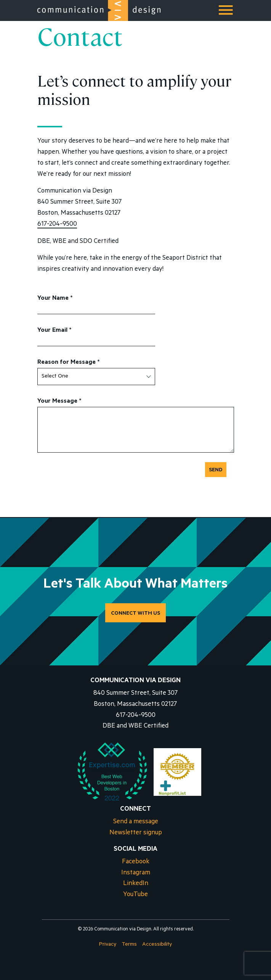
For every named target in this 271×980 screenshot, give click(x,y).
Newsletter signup (136, 833)
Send (216, 471)
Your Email (55, 331)
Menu (226, 13)
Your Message (59, 402)
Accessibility (157, 945)
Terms (129, 945)
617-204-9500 (57, 225)
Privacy (108, 945)
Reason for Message (69, 363)
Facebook (136, 862)
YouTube (135, 895)
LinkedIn (136, 884)
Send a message (136, 822)
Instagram (136, 873)
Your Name (55, 299)
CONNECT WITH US (135, 614)
